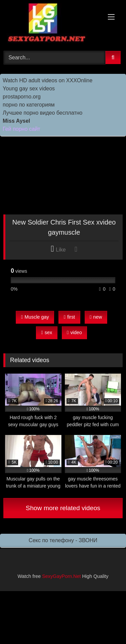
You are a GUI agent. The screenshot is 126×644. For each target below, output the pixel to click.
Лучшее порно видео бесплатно (43, 113)
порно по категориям (29, 105)
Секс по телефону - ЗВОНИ (63, 540)
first (69, 317)
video (74, 332)
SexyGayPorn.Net (61, 576)
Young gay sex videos (29, 89)
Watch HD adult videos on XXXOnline (48, 80)
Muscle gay (35, 317)
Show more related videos (63, 508)
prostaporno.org (22, 97)
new (96, 317)
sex (47, 332)
